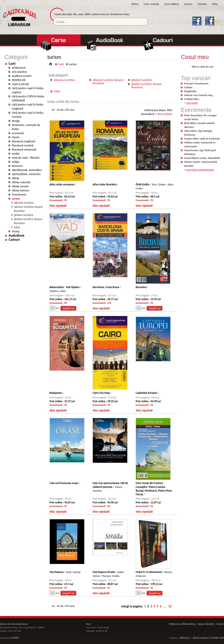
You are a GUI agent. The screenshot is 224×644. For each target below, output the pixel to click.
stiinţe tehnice (21, 190)
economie (18, 133)
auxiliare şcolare (22, 76)
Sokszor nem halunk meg (199, 95)
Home (135, 4)
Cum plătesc (172, 4)
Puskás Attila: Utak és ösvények (202, 139)
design (16, 121)
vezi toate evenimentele (200, 170)
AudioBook (16, 235)
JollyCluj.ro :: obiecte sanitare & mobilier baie (202, 638)
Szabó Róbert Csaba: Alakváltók (202, 158)
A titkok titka (192, 99)
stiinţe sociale (20, 186)
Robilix (15, 638)
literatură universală (24, 150)
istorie (16, 137)
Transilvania (19, 195)
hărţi (17, 227)
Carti (12, 64)
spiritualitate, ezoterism (26, 174)
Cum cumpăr (152, 4)
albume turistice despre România (108, 81)
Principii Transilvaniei (196, 83)
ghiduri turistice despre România (147, 86)
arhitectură (19, 68)
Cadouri (14, 240)
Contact (202, 4)
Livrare (188, 4)
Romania (17, 166)
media (16, 154)
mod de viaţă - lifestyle (26, 158)
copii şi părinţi (20, 84)
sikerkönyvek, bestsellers (27, 170)
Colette (189, 87)
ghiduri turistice (24, 215)
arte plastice (19, 72)
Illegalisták (190, 91)
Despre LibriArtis (206, 624)
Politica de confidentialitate (182, 624)
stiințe (16, 178)
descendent (165, 114)
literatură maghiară (24, 141)
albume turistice (24, 203)
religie (16, 162)
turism (16, 199)
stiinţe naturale (21, 182)
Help (215, 4)
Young (16, 231)
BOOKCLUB (19, 80)
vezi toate (192, 103)
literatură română (23, 145)
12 (170, 606)
